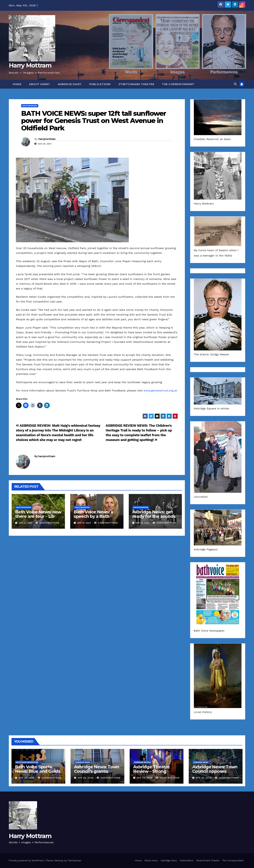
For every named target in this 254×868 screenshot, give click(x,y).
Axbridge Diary (70, 84)
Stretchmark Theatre (136, 84)
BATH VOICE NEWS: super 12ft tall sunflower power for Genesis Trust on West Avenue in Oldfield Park (94, 121)
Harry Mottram (30, 65)
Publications (100, 84)
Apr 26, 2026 (26, 778)
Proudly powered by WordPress (27, 861)
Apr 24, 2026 (145, 778)
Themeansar (74, 861)
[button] (235, 84)
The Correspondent (178, 84)
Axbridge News (83, 762)
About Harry (39, 84)
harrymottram (47, 139)
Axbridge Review (142, 762)
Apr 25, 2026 (86, 778)
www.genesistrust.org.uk (160, 390)
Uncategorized (30, 106)
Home (17, 84)
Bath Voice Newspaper (27, 762)
